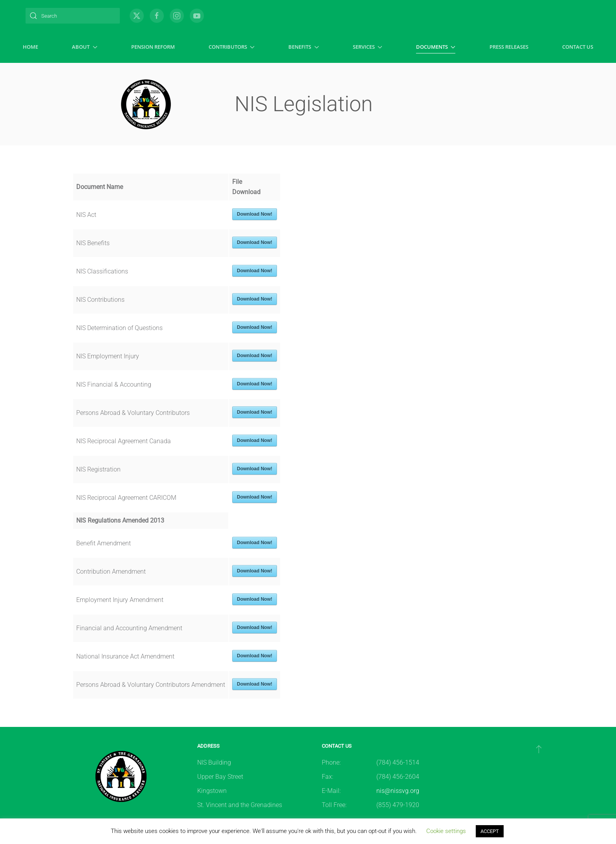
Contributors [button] (232, 47)
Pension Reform (153, 47)
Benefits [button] (303, 47)
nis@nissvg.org (398, 791)
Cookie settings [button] (446, 831)
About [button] (84, 47)
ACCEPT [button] (490, 831)
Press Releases (509, 47)
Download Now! (255, 214)
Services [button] (368, 47)
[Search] (73, 16)
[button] (539, 749)
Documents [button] (436, 47)
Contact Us (578, 47)
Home (30, 47)
